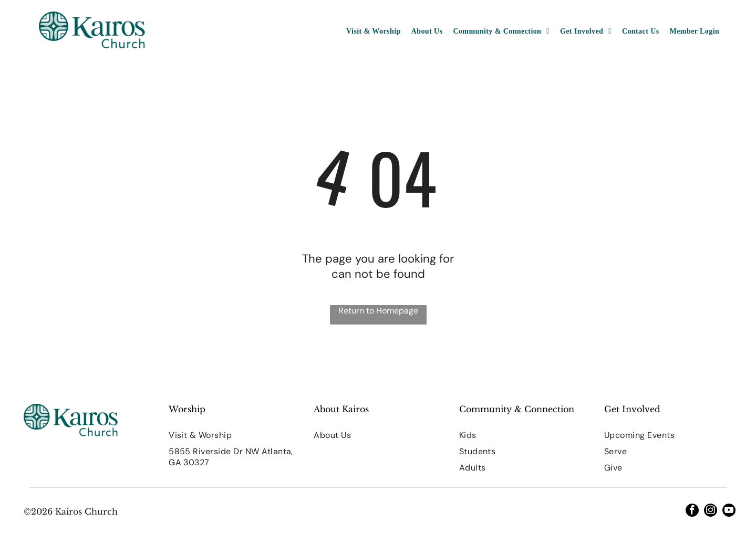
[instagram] (711, 511)
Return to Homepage (378, 311)
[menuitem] (374, 32)
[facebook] (692, 511)
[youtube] (729, 511)
